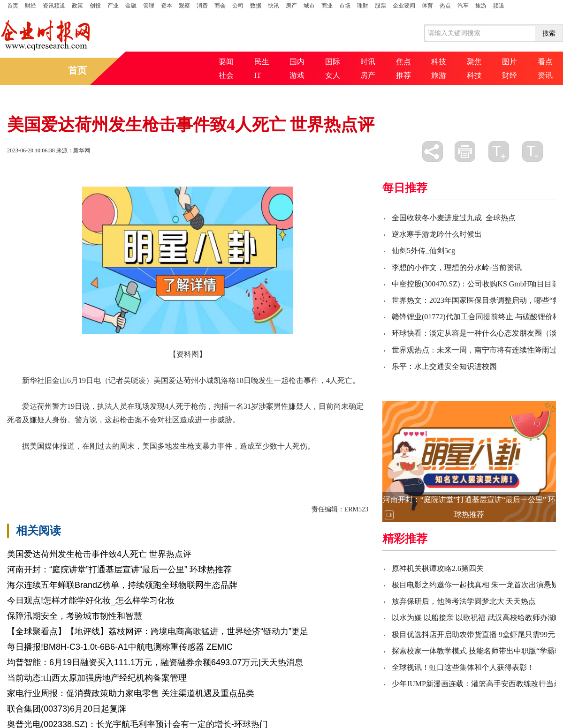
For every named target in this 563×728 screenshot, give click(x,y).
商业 (327, 6)
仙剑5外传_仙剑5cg (423, 251)
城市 (309, 6)
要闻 (226, 62)
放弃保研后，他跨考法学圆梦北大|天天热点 (464, 601)
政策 (77, 6)
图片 (510, 62)
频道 (499, 6)
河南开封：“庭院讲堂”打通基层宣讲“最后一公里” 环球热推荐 (119, 570)
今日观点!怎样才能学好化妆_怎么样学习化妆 (91, 600)
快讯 (274, 6)
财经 (30, 6)
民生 (262, 62)
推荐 (403, 75)
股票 (380, 6)
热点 (445, 6)
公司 (238, 6)
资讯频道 (54, 6)
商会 (220, 6)
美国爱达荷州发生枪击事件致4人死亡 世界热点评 (99, 554)
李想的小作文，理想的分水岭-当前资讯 (457, 267)
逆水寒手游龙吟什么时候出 (437, 234)
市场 (345, 6)
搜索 (549, 33)
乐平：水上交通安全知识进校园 (444, 366)
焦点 (403, 62)
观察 (184, 6)
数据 (256, 6)
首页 (13, 6)
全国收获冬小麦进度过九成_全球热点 (454, 218)
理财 (363, 6)
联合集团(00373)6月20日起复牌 (67, 709)
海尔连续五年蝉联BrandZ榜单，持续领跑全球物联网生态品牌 (122, 585)
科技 (439, 62)
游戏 (297, 75)
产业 (113, 6)
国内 (297, 62)
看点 (545, 62)
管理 (149, 6)
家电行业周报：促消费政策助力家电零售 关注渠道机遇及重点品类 (131, 693)
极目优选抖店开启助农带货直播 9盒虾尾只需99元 (473, 634)
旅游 (481, 6)
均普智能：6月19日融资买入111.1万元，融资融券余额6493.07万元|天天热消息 (155, 662)
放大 (499, 151)
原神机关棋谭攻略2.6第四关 (438, 568)
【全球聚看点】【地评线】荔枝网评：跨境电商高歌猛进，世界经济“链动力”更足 (158, 631)
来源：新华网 (73, 150)
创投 (95, 6)
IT (258, 75)
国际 (333, 62)
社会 (226, 75)
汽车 (463, 6)
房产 (291, 6)
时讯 (368, 62)
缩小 (533, 151)
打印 (465, 151)
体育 (427, 6)
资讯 (545, 75)
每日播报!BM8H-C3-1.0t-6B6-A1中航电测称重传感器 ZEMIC (120, 647)
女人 (333, 75)
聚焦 (474, 62)
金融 (131, 6)
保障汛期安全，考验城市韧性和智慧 (75, 616)
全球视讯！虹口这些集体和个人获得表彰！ (463, 667)
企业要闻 (404, 6)
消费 (202, 6)
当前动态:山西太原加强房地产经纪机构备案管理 (97, 678)
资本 (167, 6)
